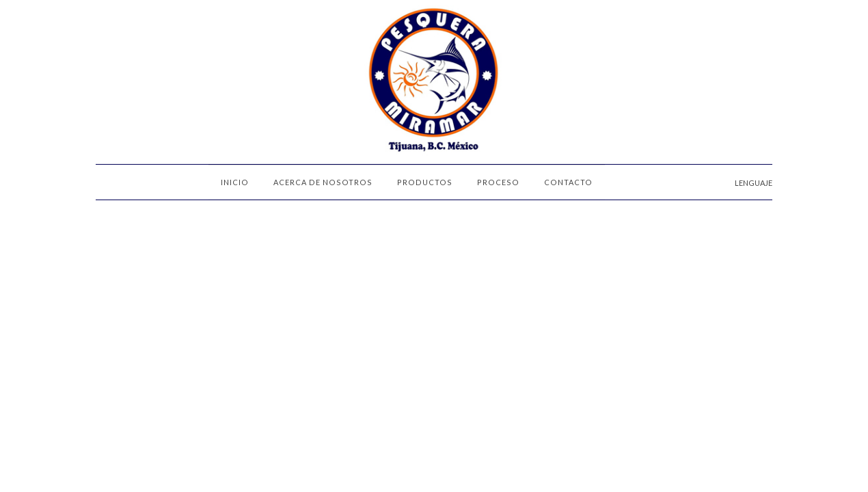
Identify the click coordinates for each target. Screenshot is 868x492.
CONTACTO (568, 182)
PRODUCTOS (425, 182)
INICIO (235, 182)
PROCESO (498, 182)
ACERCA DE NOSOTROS (323, 182)
